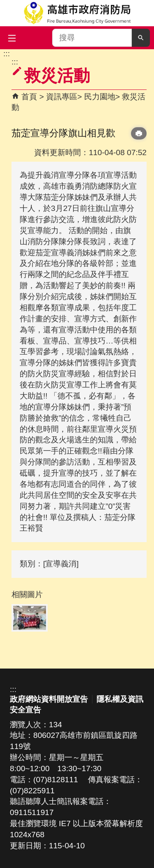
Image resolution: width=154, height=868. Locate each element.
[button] (141, 38)
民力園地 (100, 97)
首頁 (29, 97)
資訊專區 (62, 97)
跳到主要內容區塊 (4, 54)
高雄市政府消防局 (77, 13)
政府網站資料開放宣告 (49, 699)
